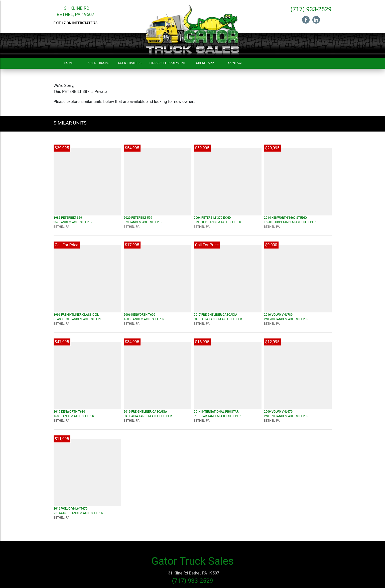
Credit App (205, 63)
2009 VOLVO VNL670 (278, 412)
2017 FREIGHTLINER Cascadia (216, 315)
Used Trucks (99, 63)
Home (69, 63)
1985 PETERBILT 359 (68, 218)
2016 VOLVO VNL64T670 (71, 509)
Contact (235, 63)
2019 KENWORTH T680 (69, 412)
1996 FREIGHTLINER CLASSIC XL (76, 315)
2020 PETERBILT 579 (138, 218)
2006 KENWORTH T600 (140, 315)
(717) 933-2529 (311, 9)
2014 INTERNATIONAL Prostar (216, 412)
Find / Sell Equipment (167, 63)
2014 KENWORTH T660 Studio (285, 218)
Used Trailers (130, 63)
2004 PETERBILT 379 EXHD (212, 218)
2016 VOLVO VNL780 (278, 315)
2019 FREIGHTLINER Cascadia (146, 412)
